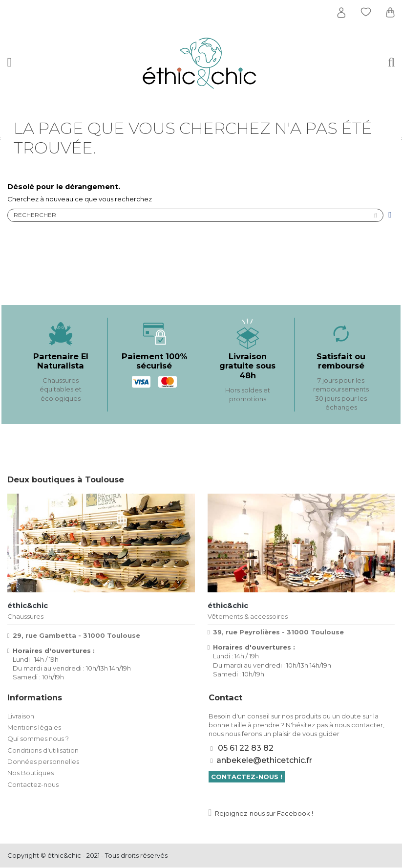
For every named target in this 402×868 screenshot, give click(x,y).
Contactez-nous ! (247, 778)
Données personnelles (43, 762)
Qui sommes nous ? (38, 739)
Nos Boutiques (31, 774)
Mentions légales (34, 728)
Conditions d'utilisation (43, 751)
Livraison (21, 716)
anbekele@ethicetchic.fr (264, 761)
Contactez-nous (33, 785)
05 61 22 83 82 (246, 749)
